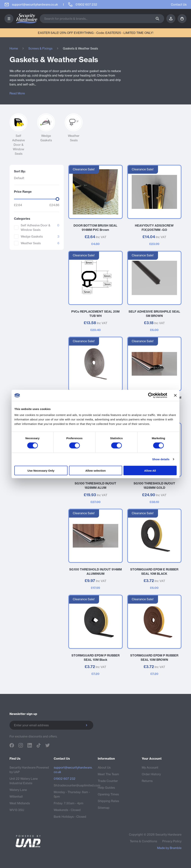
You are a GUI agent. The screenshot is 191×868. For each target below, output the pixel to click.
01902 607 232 (65, 779)
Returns (147, 781)
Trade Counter (108, 781)
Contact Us (179, 4)
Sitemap (104, 808)
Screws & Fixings (40, 48)
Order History (151, 774)
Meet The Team (108, 774)
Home (14, 48)
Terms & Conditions (143, 841)
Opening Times (108, 794)
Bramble (176, 848)
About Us (104, 767)
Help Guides (106, 788)
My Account (150, 767)
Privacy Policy (172, 841)
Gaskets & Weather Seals (80, 48)
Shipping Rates (108, 801)
